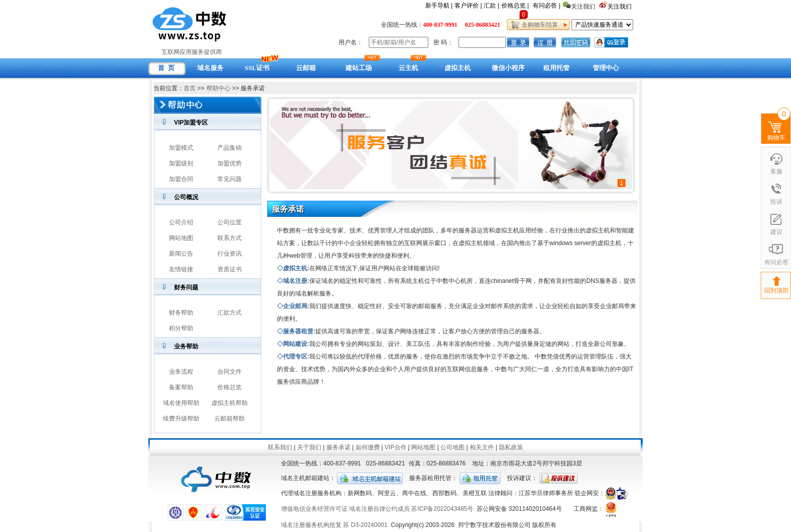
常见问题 (230, 179)
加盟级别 (181, 163)
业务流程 (181, 372)
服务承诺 (338, 447)
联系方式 (230, 238)
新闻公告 (181, 254)
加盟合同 (181, 179)
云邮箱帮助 (230, 419)
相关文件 (482, 447)
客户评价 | (468, 6)
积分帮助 (181, 328)
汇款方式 (230, 313)
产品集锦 (230, 148)
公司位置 (230, 222)
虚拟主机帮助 (230, 403)
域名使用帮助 (181, 403)
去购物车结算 (538, 25)
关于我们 (309, 447)
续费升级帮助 (181, 419)
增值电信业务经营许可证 (314, 509)
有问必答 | (546, 6)
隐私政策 (511, 447)
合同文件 (230, 372)
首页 (190, 88)
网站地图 (181, 238)
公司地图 (453, 447)
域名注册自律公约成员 (379, 509)
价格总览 (230, 387)
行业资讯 (230, 254)
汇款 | (491, 6)
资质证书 (230, 269)
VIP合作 (395, 447)
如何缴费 (368, 447)
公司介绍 (181, 222)
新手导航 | (439, 6)
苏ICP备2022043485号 (442, 509)
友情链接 (181, 269)
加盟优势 (230, 163)
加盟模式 (181, 148)
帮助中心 (218, 88)
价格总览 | (515, 6)
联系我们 (280, 447)
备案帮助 (181, 387)
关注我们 (620, 7)
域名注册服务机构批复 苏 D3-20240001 (334, 525)
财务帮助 (181, 313)
